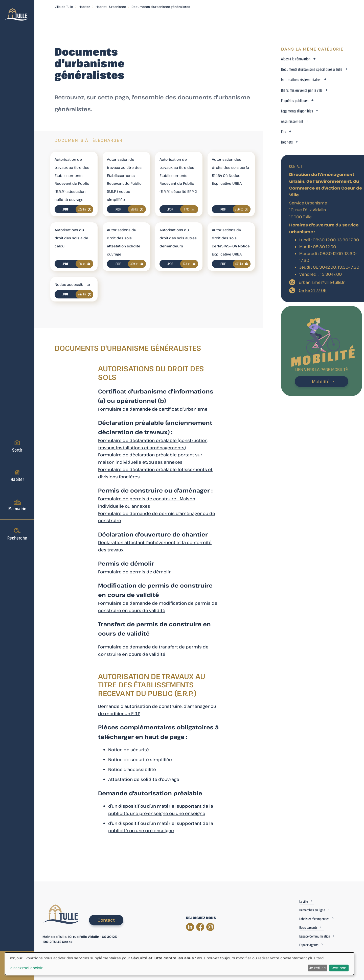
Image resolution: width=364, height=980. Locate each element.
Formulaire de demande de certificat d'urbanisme (153, 409)
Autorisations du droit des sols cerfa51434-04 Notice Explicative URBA (231, 242)
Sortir (17, 446)
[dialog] (179, 964)
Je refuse (317, 968)
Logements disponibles (297, 111)
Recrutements (308, 927)
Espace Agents (309, 945)
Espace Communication (315, 936)
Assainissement (292, 121)
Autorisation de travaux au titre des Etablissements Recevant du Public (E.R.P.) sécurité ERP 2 (178, 175)
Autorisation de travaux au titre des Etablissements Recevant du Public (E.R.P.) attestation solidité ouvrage (72, 179)
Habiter (17, 475)
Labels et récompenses (314, 919)
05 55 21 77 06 (313, 290)
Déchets (287, 142)
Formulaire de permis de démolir (134, 572)
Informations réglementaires (301, 80)
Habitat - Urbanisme (111, 7)
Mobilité (321, 381)
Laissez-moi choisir (26, 968)
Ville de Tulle (64, 7)
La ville (304, 901)
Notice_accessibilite (72, 284)
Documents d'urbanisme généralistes (161, 7)
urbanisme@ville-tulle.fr (322, 282)
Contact (106, 920)
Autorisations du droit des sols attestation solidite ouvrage (124, 242)
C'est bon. (339, 968)
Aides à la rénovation (296, 59)
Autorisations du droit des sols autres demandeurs (178, 238)
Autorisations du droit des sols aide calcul (71, 238)
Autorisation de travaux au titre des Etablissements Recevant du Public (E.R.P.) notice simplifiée (124, 179)
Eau (284, 132)
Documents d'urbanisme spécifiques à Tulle (312, 69)
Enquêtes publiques (295, 101)
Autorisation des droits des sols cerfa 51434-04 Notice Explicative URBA (230, 171)
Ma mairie (17, 505)
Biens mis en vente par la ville (302, 90)
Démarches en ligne (312, 910)
